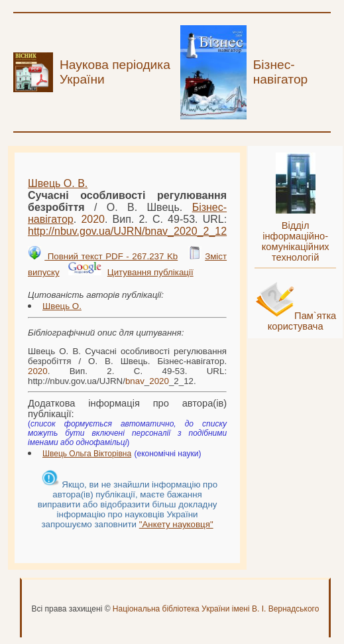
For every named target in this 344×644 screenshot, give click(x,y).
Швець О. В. (58, 183)
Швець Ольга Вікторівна (87, 454)
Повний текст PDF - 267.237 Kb (111, 256)
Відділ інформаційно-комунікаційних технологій (296, 241)
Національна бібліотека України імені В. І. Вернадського (216, 609)
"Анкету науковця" (176, 524)
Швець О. (62, 306)
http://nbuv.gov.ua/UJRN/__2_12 (127, 231)
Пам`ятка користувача (302, 321)
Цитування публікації (150, 272)
